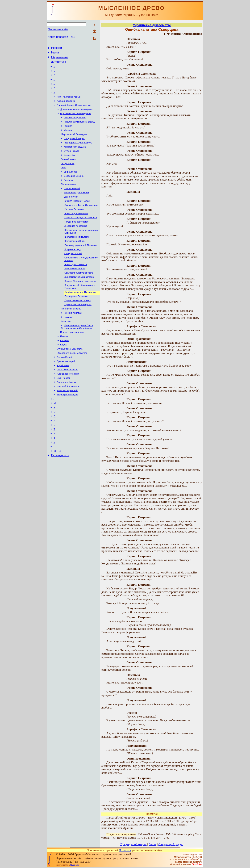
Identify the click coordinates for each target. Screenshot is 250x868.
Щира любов (70, 184)
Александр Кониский (68, 402)
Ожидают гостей (73, 272)
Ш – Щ (57, 488)
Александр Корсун (67, 411)
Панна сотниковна (71, 332)
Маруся (68, 139)
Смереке (75, 865)
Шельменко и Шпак (75, 259)
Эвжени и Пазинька (75, 289)
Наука (55, 54)
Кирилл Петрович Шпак (77, 216)
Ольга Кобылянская (67, 398)
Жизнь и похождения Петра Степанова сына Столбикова (77, 351)
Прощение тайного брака (78, 327)
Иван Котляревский (67, 420)
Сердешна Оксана (74, 189)
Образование (60, 59)
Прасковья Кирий (66, 389)
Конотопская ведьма (75, 157)
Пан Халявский (72, 202)
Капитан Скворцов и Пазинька (81, 234)
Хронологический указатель (72, 380)
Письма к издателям (75, 125)
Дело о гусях (71, 211)
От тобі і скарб (72, 162)
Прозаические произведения (76, 121)
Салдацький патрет (74, 148)
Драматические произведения (76, 116)
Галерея (65, 366)
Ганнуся (68, 134)
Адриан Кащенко (66, 107)
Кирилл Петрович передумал (80, 302)
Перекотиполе (69, 198)
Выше (152, 844)
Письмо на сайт (58, 29)
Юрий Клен (63, 393)
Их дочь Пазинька (74, 225)
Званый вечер (68, 171)
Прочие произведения (72, 357)
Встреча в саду (72, 268)
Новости (56, 48)
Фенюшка (66, 345)
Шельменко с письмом (76, 254)
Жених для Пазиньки (76, 284)
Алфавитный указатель (70, 375)
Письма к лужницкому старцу (79, 130)
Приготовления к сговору (78, 323)
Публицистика (60, 493)
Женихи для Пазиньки (76, 229)
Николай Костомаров (68, 416)
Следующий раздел (171, 844)
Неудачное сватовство (76, 238)
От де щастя (68, 175)
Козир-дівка (70, 166)
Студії (63, 370)
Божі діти (69, 193)
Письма (64, 361)
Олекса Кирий (64, 384)
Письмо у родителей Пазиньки (81, 263)
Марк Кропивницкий (67, 425)
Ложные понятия (73, 336)
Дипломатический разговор (79, 298)
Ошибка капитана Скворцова (80, 314)
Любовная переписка (76, 243)
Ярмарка (68, 341)
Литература (59, 64)
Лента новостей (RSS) (62, 37)
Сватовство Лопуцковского (79, 293)
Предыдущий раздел (133, 844)
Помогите (125, 850)
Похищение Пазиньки (76, 318)
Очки (64, 180)
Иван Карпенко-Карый (69, 103)
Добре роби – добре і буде (78, 152)
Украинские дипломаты (76, 207)
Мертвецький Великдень (74, 143)
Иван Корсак (63, 407)
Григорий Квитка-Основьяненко (74, 112)
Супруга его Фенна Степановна (81, 220)
